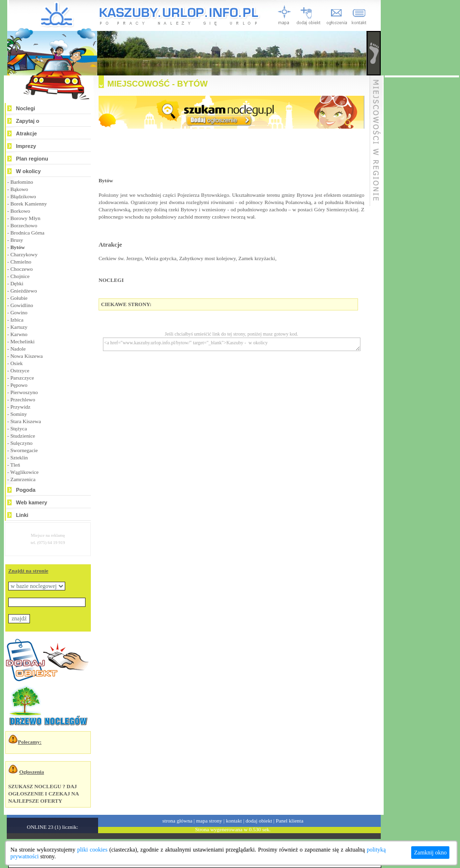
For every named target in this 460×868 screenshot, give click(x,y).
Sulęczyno (21, 443)
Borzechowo (24, 225)
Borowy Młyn (25, 218)
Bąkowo (19, 189)
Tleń (15, 465)
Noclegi (26, 108)
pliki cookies (93, 850)
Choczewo (21, 269)
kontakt (234, 821)
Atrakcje (26, 133)
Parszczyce (22, 378)
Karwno (19, 334)
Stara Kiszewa (25, 421)
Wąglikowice (24, 472)
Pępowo (19, 385)
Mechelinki (22, 341)
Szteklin (19, 457)
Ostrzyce (20, 370)
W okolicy (28, 171)
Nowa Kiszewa (26, 356)
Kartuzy (19, 327)
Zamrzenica (23, 479)
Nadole (18, 349)
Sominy (18, 414)
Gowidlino (22, 305)
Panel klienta (290, 821)
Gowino (19, 312)
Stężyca (18, 428)
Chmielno (21, 262)
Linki (22, 515)
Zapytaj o (28, 121)
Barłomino (22, 182)
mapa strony (209, 821)
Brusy (16, 240)
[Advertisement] (422, 222)
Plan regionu (32, 159)
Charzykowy (24, 254)
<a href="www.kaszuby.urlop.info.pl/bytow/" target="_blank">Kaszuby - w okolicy (232, 344)
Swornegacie (24, 450)
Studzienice (22, 436)
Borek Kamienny (28, 204)
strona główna (177, 821)
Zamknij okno (431, 853)
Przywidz (20, 407)
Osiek (16, 363)
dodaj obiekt (259, 821)
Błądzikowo (23, 196)
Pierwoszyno (24, 392)
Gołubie (19, 298)
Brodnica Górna (27, 233)
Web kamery (32, 502)
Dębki (17, 283)
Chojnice (20, 276)
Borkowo (20, 211)
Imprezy (26, 146)
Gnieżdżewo (23, 291)
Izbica (17, 320)
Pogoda (26, 490)
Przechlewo (22, 399)
